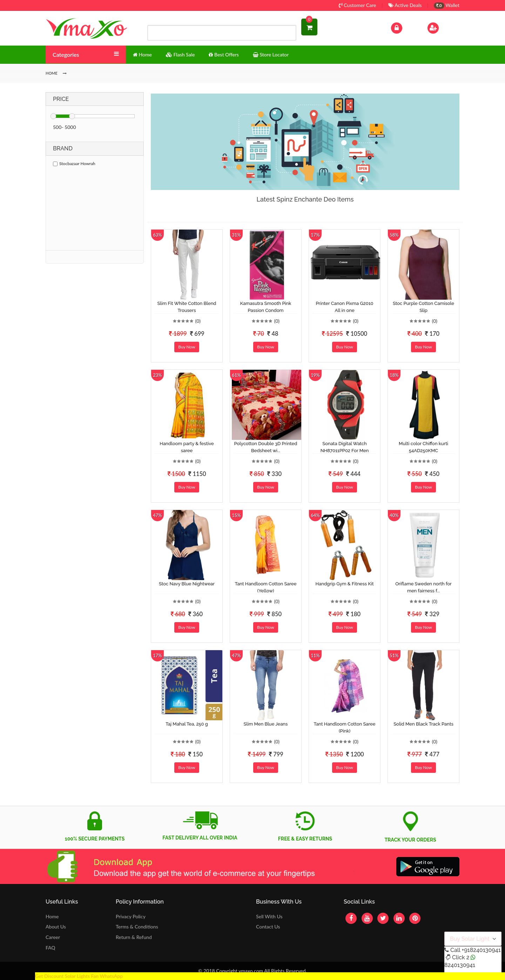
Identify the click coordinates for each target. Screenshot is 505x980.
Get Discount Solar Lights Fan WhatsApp (79, 976)
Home (52, 916)
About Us (56, 927)
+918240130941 (481, 950)
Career (53, 937)
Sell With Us (269, 916)
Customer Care (358, 5)
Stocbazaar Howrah (74, 164)
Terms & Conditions (137, 927)
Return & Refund (134, 937)
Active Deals (405, 5)
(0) (198, 321)
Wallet (447, 5)
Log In (404, 27)
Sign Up (442, 27)
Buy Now (187, 347)
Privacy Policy (131, 916)
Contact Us (268, 927)
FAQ (50, 948)
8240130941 (460, 965)
